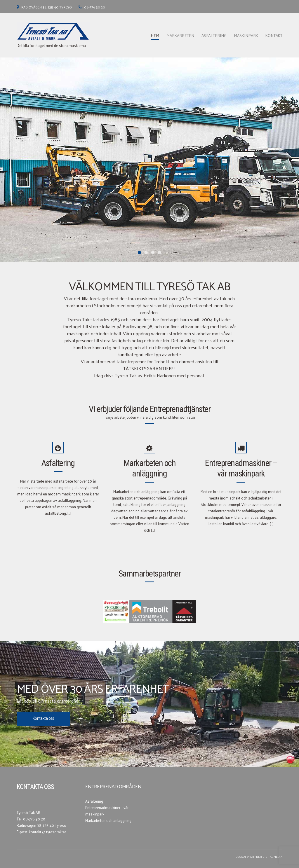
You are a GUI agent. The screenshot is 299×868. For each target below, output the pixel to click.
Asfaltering (214, 35)
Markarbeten (180, 35)
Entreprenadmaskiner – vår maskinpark (241, 468)
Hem (155, 35)
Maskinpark (246, 35)
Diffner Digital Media (266, 857)
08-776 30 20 (95, 7)
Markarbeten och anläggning (150, 468)
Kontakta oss (44, 718)
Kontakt (274, 35)
